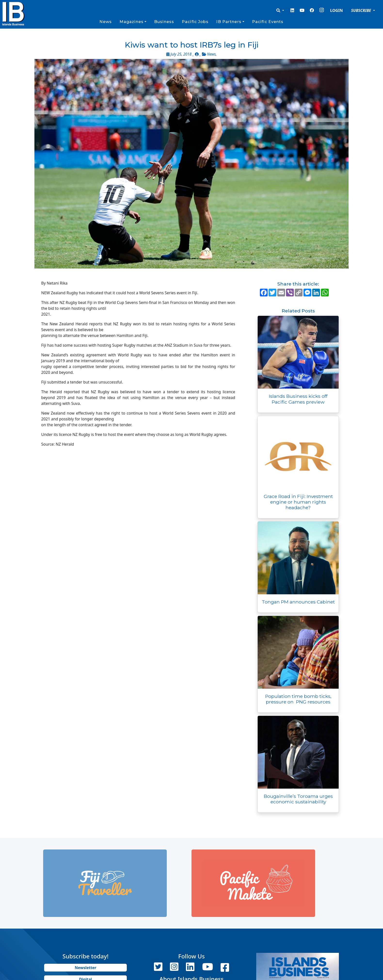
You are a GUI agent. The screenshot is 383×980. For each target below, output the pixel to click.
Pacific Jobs (195, 22)
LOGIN (336, 10)
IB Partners (229, 22)
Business (164, 22)
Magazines (132, 22)
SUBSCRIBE (362, 10)
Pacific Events (268, 22)
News (105, 22)
